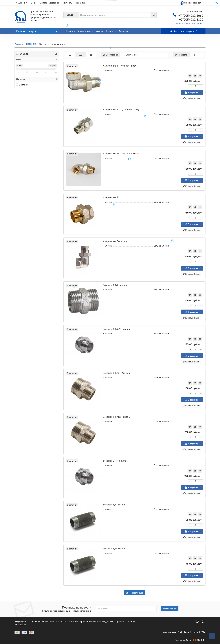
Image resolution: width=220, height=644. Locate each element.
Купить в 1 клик (191, 98)
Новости (111, 31)
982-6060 (191, 16)
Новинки (70, 31)
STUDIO (198, 640)
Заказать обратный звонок (189, 24)
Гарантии (81, 3)
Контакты (68, 3)
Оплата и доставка (49, 3)
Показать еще (135, 593)
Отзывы (124, 31)
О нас (34, 3)
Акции (100, 31)
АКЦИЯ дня (22, 3)
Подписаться (170, 609)
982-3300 (191, 20)
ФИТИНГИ (31, 44)
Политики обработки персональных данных (91, 622)
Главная (19, 44)
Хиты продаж (86, 31)
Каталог (37, 30)
